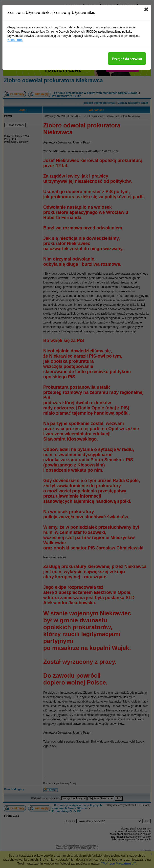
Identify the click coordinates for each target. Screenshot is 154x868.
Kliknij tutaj (15, 40)
